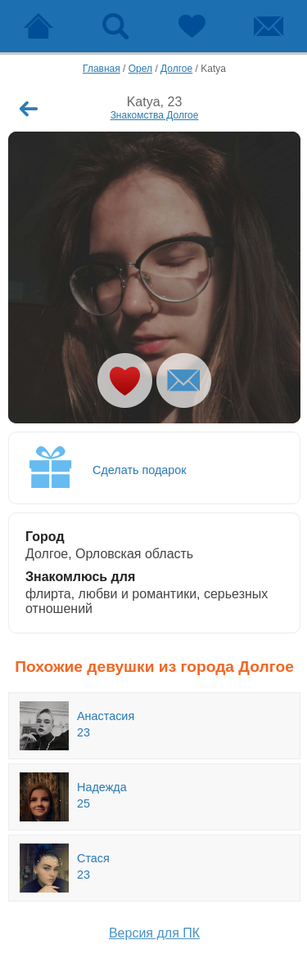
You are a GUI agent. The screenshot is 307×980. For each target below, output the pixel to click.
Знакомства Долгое (155, 115)
